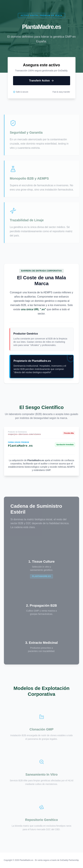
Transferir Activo (41, 81)
